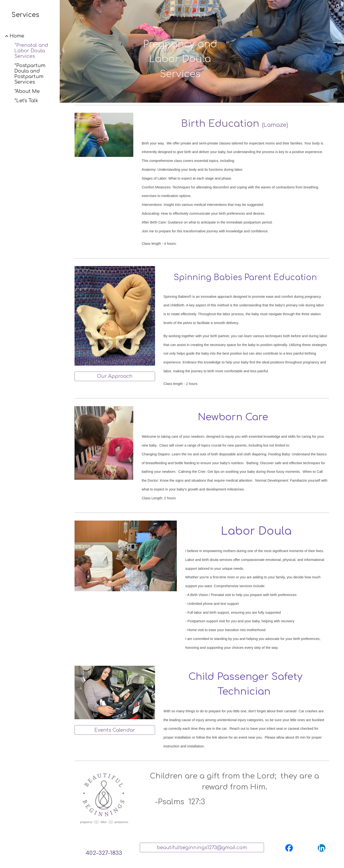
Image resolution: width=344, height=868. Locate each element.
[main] (180, 51)
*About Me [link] (27, 91)
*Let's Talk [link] (26, 101)
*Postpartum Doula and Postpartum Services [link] (30, 74)
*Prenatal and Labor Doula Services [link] (31, 51)
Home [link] (17, 36)
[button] (338, 7)
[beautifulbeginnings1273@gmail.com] (202, 848)
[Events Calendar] (115, 730)
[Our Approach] (115, 376)
